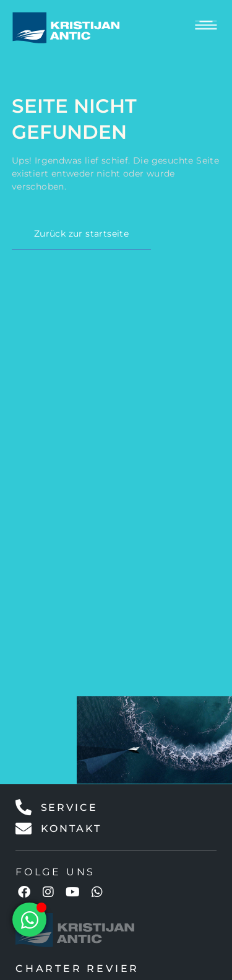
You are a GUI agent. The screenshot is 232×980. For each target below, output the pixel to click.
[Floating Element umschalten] (29, 920)
